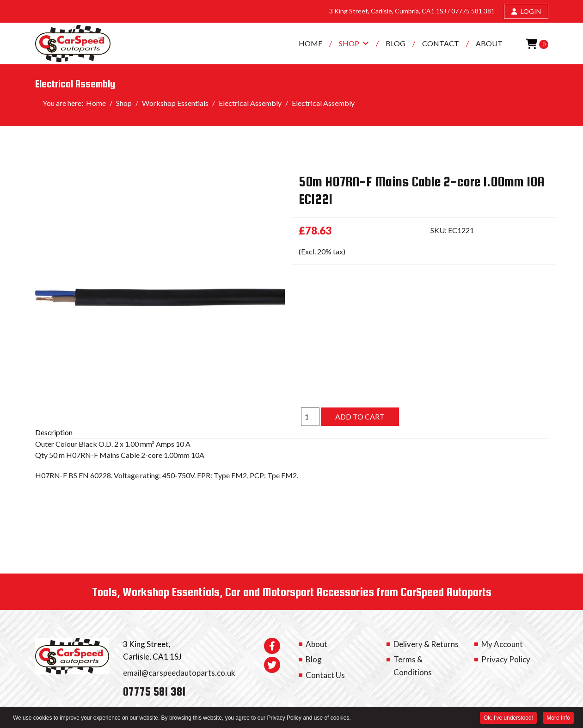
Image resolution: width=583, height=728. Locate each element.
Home (310, 43)
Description (54, 432)
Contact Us (325, 675)
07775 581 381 (473, 11)
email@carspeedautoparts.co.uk (179, 673)
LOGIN (526, 11)
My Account (502, 644)
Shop (349, 43)
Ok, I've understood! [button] (508, 718)
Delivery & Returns (426, 644)
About (489, 43)
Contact (441, 43)
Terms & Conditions (413, 666)
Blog (396, 43)
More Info (558, 718)
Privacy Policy (506, 659)
